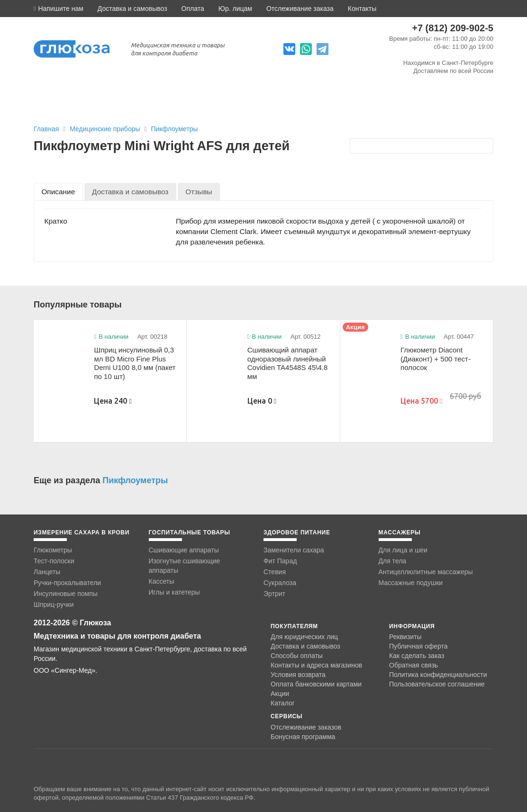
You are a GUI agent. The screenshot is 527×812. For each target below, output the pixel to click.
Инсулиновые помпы (66, 594)
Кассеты (162, 581)
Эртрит (274, 594)
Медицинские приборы (106, 129)
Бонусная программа (303, 737)
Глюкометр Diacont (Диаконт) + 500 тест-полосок (436, 359)
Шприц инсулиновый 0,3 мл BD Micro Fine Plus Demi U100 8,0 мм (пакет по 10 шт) (135, 363)
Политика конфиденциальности (438, 675)
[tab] (58, 192)
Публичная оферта (418, 646)
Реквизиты (405, 637)
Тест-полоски (54, 561)
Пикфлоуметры (174, 129)
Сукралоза (280, 583)
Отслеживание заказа (300, 9)
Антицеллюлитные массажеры (426, 572)
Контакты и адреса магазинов (316, 665)
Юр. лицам (235, 9)
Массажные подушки (411, 583)
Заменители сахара (294, 550)
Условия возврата (298, 675)
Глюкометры (53, 550)
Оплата (193, 9)
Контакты (362, 9)
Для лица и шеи (403, 550)
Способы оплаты (297, 656)
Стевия (275, 572)
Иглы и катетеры (174, 592)
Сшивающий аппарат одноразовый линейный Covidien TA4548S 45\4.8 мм (288, 363)
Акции (280, 694)
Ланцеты (47, 572)
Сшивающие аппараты (184, 550)
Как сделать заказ (417, 656)
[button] (59, 9)
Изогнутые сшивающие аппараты (185, 566)
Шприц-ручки (54, 604)
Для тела (393, 561)
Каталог (283, 703)
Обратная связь (413, 665)
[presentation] (58, 192)
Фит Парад (280, 561)
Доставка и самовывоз (132, 9)
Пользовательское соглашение (437, 684)
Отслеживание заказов (306, 727)
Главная (46, 129)
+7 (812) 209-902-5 (453, 28)
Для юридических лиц (304, 637)
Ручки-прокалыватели (67, 583)
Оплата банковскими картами (316, 684)
